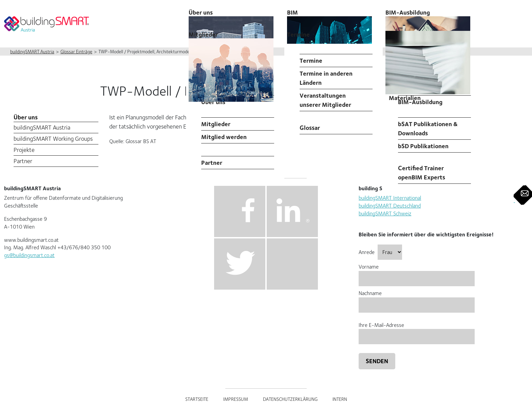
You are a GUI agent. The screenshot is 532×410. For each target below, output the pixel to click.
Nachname (417, 299)
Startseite (197, 399)
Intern (340, 399)
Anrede (380, 252)
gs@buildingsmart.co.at (29, 255)
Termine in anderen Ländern (326, 78)
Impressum (236, 399)
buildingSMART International (390, 198)
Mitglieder (216, 124)
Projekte (24, 150)
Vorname (417, 272)
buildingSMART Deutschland (390, 206)
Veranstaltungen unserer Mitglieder (325, 100)
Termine (298, 34)
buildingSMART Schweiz (385, 213)
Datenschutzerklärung (290, 399)
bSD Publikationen (423, 146)
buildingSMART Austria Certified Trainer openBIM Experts (430, 168)
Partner (212, 163)
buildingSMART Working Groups (53, 139)
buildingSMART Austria (42, 127)
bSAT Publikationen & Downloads (428, 129)
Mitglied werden (224, 137)
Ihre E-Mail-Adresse (417, 331)
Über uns (26, 117)
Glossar (310, 128)
